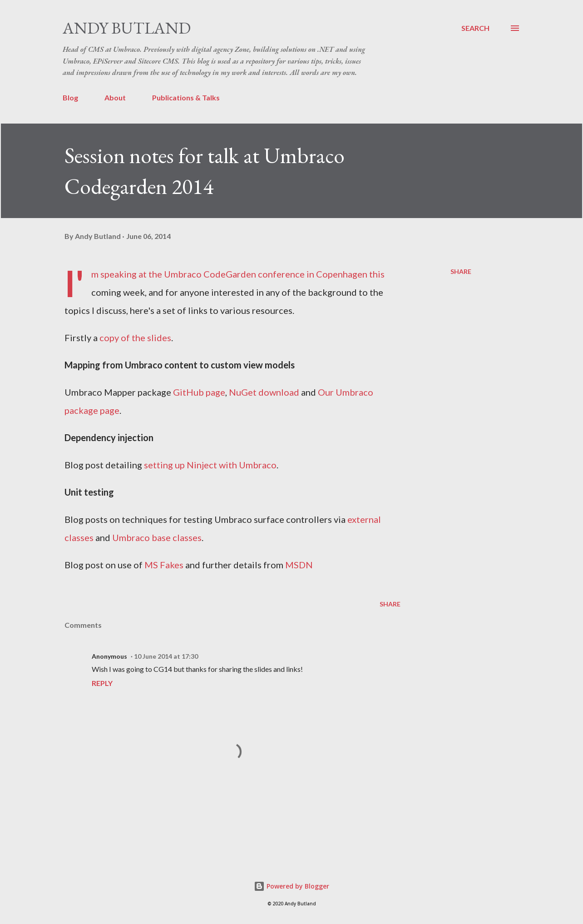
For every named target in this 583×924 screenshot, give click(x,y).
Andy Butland (127, 28)
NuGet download (264, 392)
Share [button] (461, 271)
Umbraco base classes (157, 537)
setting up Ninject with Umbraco (210, 465)
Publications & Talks (186, 97)
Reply (102, 683)
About (115, 97)
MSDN (299, 565)
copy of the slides (135, 338)
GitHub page (199, 392)
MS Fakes (164, 565)
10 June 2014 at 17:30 (166, 656)
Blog (70, 97)
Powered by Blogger (291, 886)
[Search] (475, 28)
